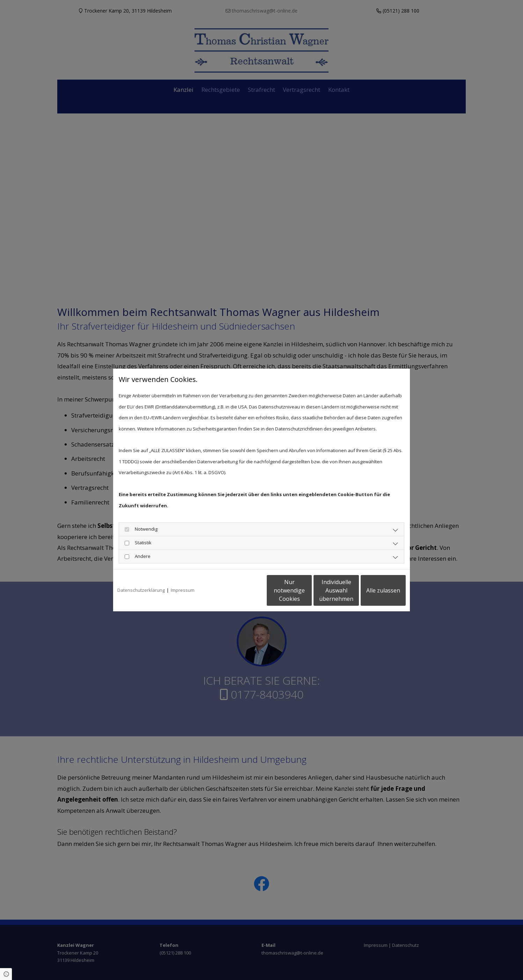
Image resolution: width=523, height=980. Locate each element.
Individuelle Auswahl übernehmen (307, 590)
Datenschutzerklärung (141, 590)
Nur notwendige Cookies (241, 590)
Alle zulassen (373, 590)
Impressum (183, 590)
